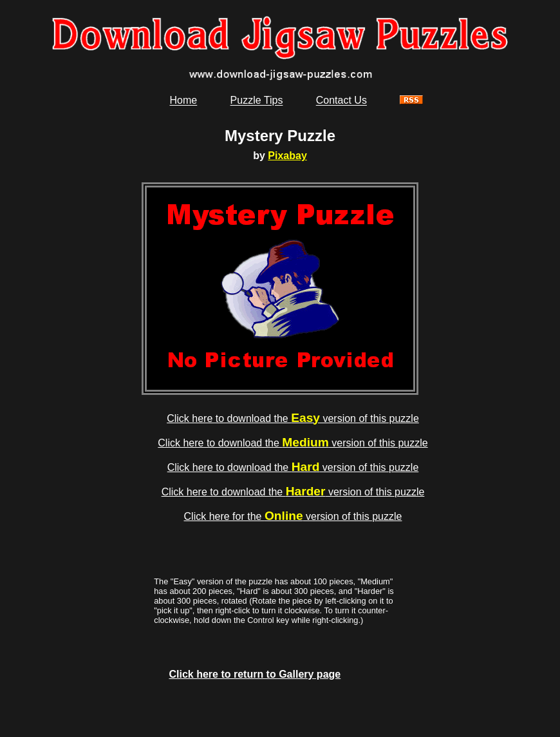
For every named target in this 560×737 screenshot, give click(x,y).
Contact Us (341, 101)
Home (184, 101)
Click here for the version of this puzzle (293, 516)
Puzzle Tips (257, 101)
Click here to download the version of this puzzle (293, 418)
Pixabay (287, 156)
